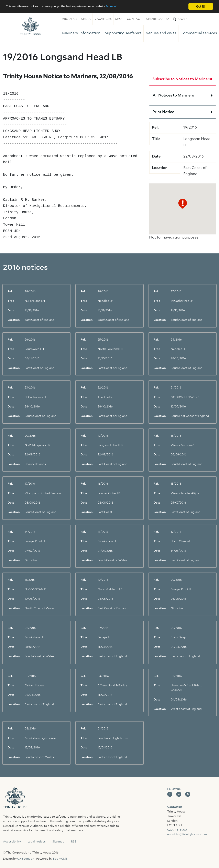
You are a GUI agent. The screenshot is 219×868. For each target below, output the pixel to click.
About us (70, 19)
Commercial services (199, 33)
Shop (119, 19)
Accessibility (12, 842)
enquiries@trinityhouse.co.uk (187, 835)
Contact (134, 19)
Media (86, 19)
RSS (74, 842)
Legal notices (37, 842)
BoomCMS (60, 859)
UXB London (26, 859)
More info (125, 7)
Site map (58, 842)
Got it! (201, 6)
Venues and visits (161, 33)
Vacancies (103, 19)
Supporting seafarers (123, 33)
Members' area (158, 19)
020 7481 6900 (177, 830)
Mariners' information (81, 33)
